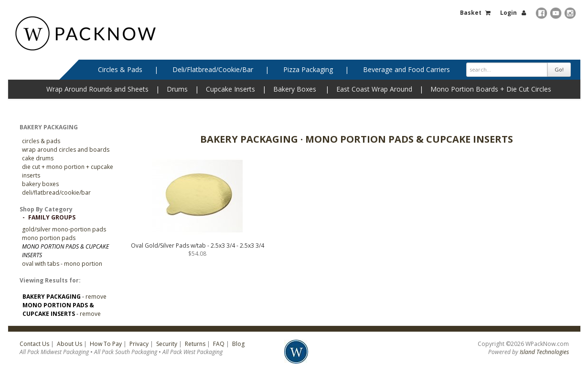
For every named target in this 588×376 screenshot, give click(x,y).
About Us (69, 344)
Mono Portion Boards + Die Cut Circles (491, 89)
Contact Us (34, 344)
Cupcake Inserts (230, 89)
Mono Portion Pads (49, 238)
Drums (177, 89)
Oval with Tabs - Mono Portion (62, 264)
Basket (471, 13)
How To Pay (106, 344)
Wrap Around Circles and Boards (66, 150)
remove (96, 297)
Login (508, 13)
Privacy (139, 344)
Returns (195, 344)
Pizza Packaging (308, 69)
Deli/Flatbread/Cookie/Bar (213, 69)
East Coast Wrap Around (374, 89)
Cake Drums (38, 158)
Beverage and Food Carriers (406, 69)
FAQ (219, 344)
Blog (238, 344)
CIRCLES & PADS (41, 141)
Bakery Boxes (295, 89)
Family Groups (52, 217)
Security (167, 344)
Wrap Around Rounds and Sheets (97, 89)
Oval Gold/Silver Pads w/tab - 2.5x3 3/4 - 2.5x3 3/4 (198, 245)
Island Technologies (544, 352)
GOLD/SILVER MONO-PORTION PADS (64, 229)
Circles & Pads (120, 69)
